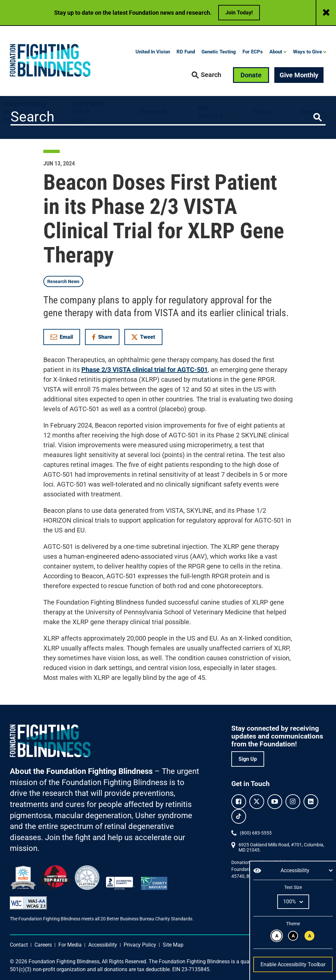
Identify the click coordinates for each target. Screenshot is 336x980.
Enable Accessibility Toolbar (293, 964)
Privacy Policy (140, 945)
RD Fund (186, 52)
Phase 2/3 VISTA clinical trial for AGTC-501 (145, 370)
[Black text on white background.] (277, 936)
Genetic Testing (219, 52)
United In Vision (153, 52)
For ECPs (253, 52)
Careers (43, 945)
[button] (206, 75)
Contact (19, 945)
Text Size (293, 887)
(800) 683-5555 (256, 833)
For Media (70, 945)
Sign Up (248, 759)
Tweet (143, 337)
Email (62, 337)
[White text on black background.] (293, 936)
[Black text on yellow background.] (309, 936)
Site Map (173, 945)
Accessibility (103, 945)
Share (105, 338)
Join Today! (239, 13)
